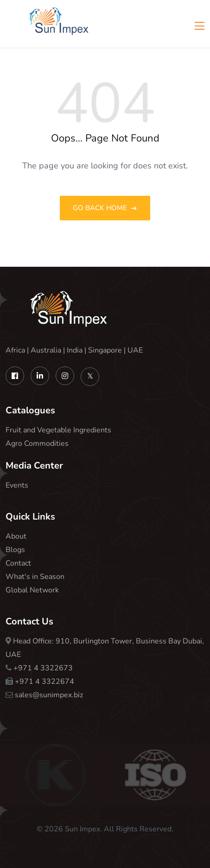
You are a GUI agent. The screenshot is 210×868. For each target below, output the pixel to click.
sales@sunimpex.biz (49, 695)
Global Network (32, 590)
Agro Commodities (37, 444)
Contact (18, 563)
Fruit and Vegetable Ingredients (58, 430)
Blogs (15, 550)
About (16, 536)
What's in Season (35, 577)
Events (17, 485)
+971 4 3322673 (43, 668)
